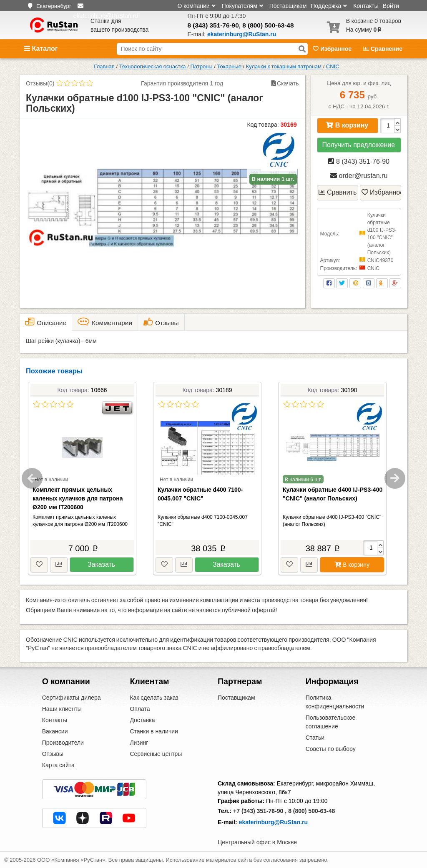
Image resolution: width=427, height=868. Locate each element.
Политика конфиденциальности (335, 702)
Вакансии (55, 731)
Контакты (366, 6)
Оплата (140, 709)
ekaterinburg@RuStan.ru (273, 822)
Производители (63, 743)
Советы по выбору (331, 749)
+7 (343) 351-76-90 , (260, 811)
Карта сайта (58, 765)
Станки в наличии (154, 731)
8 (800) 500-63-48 (268, 25)
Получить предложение (358, 145)
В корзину (347, 125)
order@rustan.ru (359, 176)
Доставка (142, 720)
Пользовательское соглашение (331, 722)
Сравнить (338, 192)
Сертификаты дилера (72, 698)
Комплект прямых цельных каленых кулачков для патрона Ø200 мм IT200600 (78, 498)
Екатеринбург (54, 6)
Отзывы (53, 754)
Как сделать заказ (154, 698)
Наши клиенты (62, 709)
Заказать (101, 564)
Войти (391, 6)
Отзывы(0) (40, 83)
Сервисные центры (156, 754)
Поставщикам (288, 6)
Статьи (315, 738)
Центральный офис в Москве (257, 842)
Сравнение (383, 49)
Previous (32, 478)
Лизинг (139, 743)
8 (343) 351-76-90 (213, 25)
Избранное (333, 49)
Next (395, 478)
